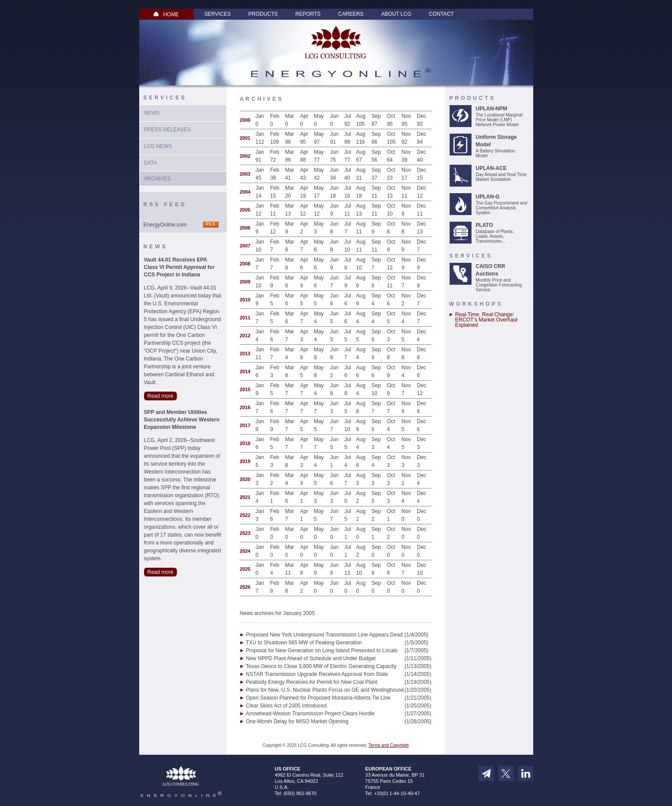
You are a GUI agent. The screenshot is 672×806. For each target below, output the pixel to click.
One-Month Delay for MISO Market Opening (297, 721)
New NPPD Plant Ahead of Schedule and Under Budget (311, 658)
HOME (166, 14)
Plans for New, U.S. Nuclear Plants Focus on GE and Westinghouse (325, 690)
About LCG (396, 14)
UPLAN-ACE (491, 168)
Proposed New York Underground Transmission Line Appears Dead (324, 635)
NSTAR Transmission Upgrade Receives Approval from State (317, 674)
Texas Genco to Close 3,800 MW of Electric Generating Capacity (321, 666)
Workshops (476, 304)
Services (218, 14)
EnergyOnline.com (165, 225)
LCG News (158, 146)
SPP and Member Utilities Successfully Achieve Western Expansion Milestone (182, 420)
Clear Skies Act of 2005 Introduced (287, 706)
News (152, 113)
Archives (157, 179)
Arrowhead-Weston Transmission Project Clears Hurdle (310, 714)
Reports (308, 14)
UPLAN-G (488, 197)
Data (151, 163)
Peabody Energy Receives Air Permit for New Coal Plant (312, 682)
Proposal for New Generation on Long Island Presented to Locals (322, 650)
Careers (351, 14)
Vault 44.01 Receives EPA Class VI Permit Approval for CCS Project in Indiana (179, 267)
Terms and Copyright (388, 745)
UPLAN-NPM (492, 109)
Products (263, 14)
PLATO (485, 225)
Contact (442, 14)
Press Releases (167, 130)
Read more (160, 396)
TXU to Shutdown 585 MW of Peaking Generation (304, 643)
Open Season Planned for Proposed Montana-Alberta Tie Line (318, 698)
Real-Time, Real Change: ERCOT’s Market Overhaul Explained (486, 320)
